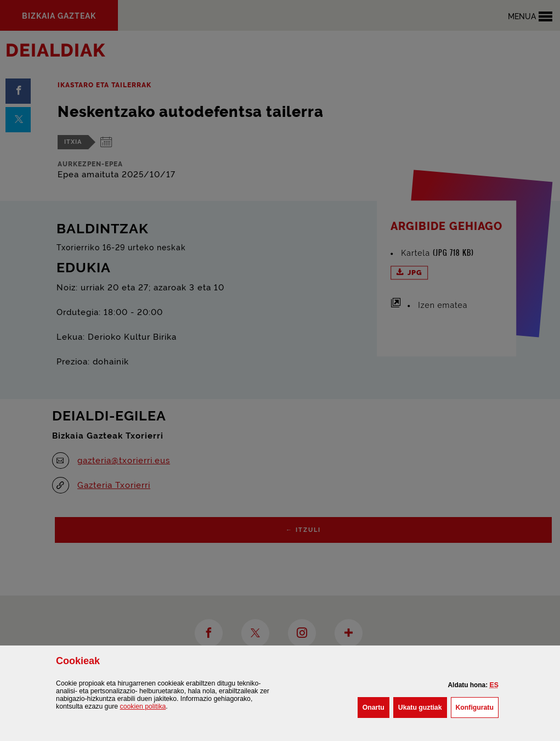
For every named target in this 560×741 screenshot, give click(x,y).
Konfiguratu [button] (477, 706)
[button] (494, 685)
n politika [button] (143, 706)
